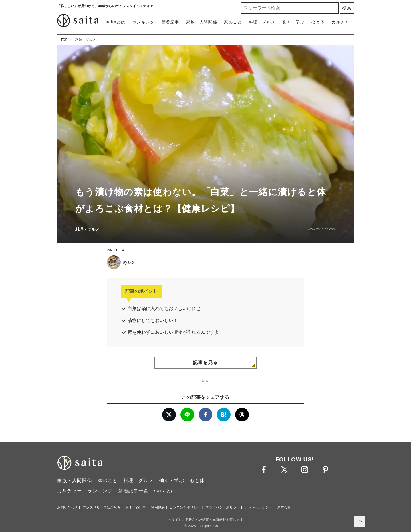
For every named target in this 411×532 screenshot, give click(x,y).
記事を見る (205, 362)
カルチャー (343, 22)
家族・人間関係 (202, 22)
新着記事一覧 (134, 491)
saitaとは (116, 22)
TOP (64, 40)
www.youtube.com (322, 229)
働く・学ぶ (293, 22)
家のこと (233, 22)
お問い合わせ (67, 507)
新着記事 (170, 22)
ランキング (144, 22)
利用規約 (158, 507)
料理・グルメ (262, 22)
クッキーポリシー (258, 507)
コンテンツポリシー (185, 507)
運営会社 (284, 507)
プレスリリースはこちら (102, 507)
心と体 (318, 22)
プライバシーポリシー (223, 507)
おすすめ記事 (136, 507)
